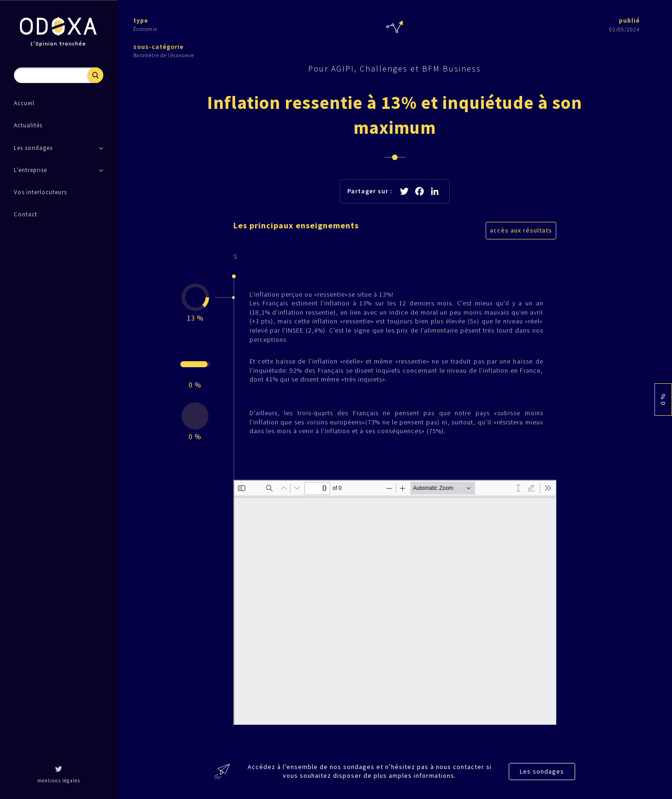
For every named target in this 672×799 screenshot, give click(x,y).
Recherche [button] (95, 75)
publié (629, 20)
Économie (145, 29)
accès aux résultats (521, 230)
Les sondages (542, 771)
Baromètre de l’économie (164, 55)
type (141, 20)
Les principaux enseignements (296, 225)
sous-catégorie (158, 47)
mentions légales (59, 781)
